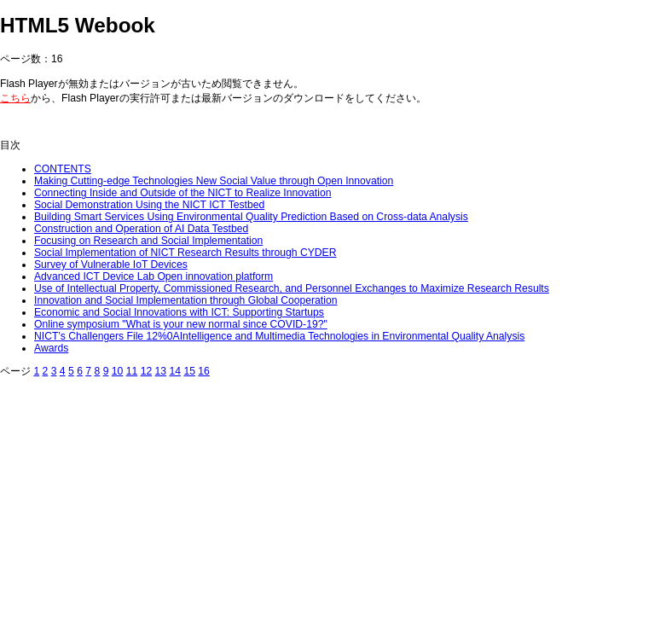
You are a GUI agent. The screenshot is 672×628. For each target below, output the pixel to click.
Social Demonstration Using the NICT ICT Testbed (149, 205)
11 (132, 371)
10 (118, 371)
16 (204, 371)
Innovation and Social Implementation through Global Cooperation (185, 300)
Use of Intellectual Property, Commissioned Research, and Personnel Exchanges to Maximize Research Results (292, 288)
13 (161, 371)
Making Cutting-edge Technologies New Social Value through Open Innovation (214, 181)
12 (147, 371)
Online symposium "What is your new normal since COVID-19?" (181, 324)
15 (189, 371)
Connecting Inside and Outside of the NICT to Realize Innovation (182, 193)
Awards (51, 348)
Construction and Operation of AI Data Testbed (141, 229)
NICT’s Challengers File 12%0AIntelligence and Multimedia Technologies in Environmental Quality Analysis (279, 336)
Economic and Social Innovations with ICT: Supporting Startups (179, 312)
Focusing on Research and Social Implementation (148, 241)
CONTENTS (63, 169)
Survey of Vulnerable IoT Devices (111, 265)
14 (175, 371)
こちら (15, 98)
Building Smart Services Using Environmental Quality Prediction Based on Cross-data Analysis (251, 217)
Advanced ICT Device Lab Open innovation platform (154, 276)
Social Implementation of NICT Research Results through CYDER (185, 253)
